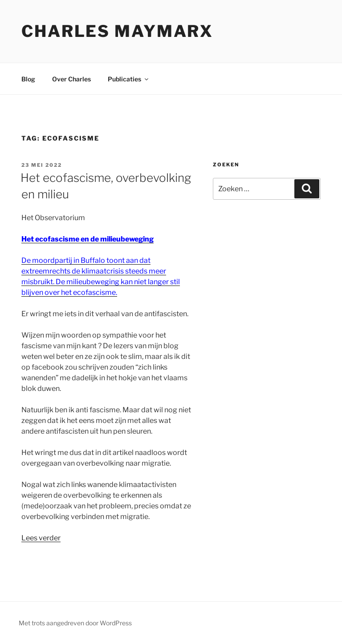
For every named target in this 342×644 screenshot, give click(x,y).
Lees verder (41, 538)
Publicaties (129, 79)
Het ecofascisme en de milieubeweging (88, 239)
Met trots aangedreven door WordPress (75, 623)
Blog (28, 79)
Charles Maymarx (117, 31)
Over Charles (71, 79)
